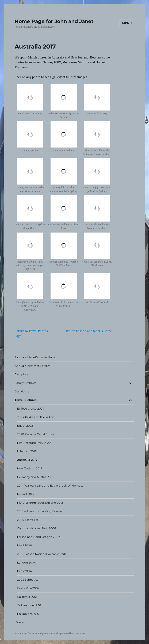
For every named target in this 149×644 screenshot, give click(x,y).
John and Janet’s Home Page (35, 357)
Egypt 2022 (25, 426)
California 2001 (27, 597)
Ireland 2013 (25, 494)
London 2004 (26, 563)
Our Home (22, 391)
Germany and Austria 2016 (35, 477)
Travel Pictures (26, 400)
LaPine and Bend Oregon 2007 (39, 537)
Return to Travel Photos (31, 331)
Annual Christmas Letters (32, 366)
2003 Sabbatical (28, 580)
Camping (21, 374)
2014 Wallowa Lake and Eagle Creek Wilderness (50, 486)
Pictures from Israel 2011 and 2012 (40, 503)
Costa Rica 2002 (28, 588)
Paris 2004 (24, 571)
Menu (127, 23)
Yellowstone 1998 (29, 605)
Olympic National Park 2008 (37, 528)
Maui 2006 (24, 545)
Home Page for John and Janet (54, 21)
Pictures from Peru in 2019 (35, 443)
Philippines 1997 (28, 614)
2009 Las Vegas (28, 520)
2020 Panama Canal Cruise (36, 434)
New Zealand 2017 (30, 468)
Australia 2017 (27, 460)
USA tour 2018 (27, 451)
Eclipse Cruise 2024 (31, 409)
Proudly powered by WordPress (68, 634)
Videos (19, 622)
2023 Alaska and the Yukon (36, 417)
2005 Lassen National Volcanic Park (41, 554)
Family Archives (26, 383)
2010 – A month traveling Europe (40, 511)
